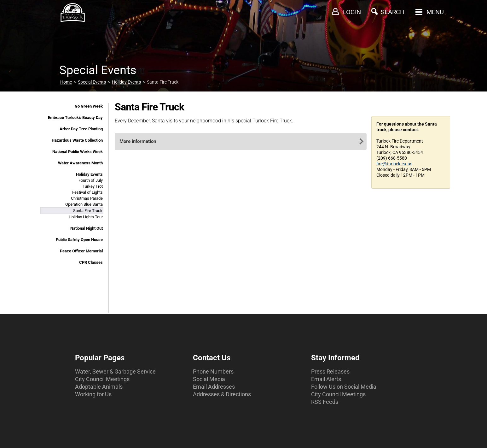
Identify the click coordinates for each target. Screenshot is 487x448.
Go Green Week (89, 106)
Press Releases (330, 371)
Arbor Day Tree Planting (81, 129)
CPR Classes (91, 262)
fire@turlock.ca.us (394, 164)
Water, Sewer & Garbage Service (115, 371)
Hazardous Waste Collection (77, 140)
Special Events (92, 82)
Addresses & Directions (222, 394)
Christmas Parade (87, 198)
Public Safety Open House (79, 240)
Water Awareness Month (80, 163)
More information (138, 141)
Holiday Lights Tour (86, 217)
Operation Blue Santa (84, 204)
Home (66, 82)
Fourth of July (91, 180)
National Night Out (87, 228)
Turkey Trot (93, 186)
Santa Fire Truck (88, 211)
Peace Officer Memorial (81, 251)
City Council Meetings (102, 379)
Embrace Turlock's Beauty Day (75, 118)
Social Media (209, 379)
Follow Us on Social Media (344, 387)
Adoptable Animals (99, 387)
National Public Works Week (78, 152)
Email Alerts (326, 379)
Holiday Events (126, 82)
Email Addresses (214, 387)
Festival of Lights (87, 192)
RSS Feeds (325, 402)
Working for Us (93, 394)
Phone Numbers (213, 371)
